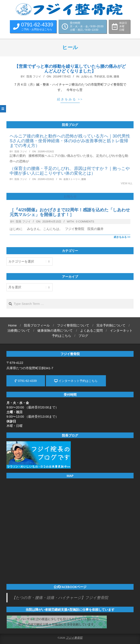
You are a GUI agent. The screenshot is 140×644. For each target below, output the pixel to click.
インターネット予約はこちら (76, 381)
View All (127, 183)
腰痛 (116, 76)
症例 (109, 76)
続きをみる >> (70, 99)
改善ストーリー (72, 179)
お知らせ (87, 76)
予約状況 (99, 76)
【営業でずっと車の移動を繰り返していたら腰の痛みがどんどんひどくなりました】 (70, 69)
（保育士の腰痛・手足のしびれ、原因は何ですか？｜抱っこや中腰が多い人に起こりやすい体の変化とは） (70, 171)
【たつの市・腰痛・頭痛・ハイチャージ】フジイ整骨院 (60, 598)
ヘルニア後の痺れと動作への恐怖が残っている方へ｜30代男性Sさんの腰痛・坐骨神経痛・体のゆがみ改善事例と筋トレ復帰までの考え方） (70, 141)
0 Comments (85, 221)
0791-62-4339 (26, 381)
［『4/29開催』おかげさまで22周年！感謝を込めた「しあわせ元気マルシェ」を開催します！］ (70, 212)
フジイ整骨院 (74, 638)
